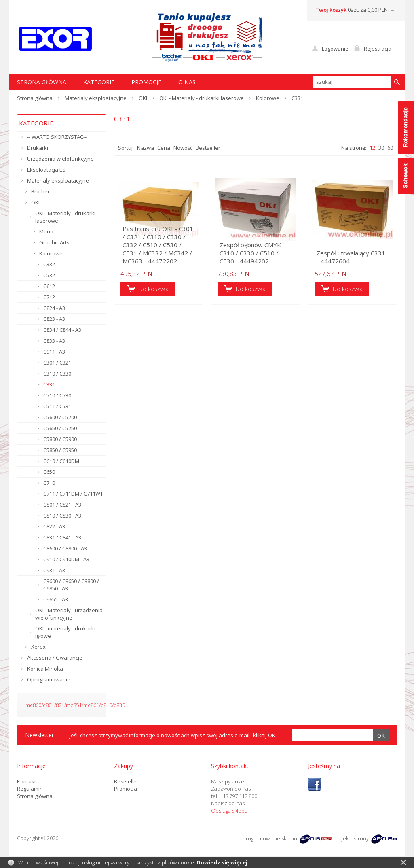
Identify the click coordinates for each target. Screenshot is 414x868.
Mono (46, 231)
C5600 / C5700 (60, 417)
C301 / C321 (57, 363)
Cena (164, 148)
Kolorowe (268, 98)
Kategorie (99, 82)
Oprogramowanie (49, 679)
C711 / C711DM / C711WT (73, 494)
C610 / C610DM (61, 461)
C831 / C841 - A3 (62, 537)
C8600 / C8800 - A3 (65, 548)
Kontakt (26, 781)
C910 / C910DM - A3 (66, 559)
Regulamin (30, 789)
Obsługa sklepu (229, 811)
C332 (49, 264)
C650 (49, 472)
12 (372, 148)
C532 (49, 275)
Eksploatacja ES (46, 170)
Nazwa (146, 148)
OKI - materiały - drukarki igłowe (65, 632)
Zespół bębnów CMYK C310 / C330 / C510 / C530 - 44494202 (250, 253)
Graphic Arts (54, 242)
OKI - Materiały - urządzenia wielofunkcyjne (69, 614)
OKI (143, 98)
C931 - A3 (54, 570)
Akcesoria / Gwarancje (55, 658)
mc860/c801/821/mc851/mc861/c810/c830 (75, 705)
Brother (40, 191)
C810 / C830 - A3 (62, 516)
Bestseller (208, 148)
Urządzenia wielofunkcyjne (60, 159)
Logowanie (335, 49)
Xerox (38, 647)
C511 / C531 (57, 406)
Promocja (126, 789)
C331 (49, 384)
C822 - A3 (54, 526)
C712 (49, 297)
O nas (187, 82)
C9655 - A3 (56, 599)
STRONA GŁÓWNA (42, 82)
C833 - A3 (54, 341)
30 (381, 148)
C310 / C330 (57, 374)
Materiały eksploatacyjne (96, 98)
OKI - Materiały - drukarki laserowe (202, 98)
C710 (49, 483)
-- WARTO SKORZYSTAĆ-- (57, 137)
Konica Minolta (45, 669)
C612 (49, 286)
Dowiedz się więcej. (223, 862)
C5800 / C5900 (60, 439)
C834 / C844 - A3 (62, 330)
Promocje (146, 82)
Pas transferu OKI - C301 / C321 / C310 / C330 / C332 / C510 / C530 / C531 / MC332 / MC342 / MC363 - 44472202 (158, 245)
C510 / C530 (57, 395)
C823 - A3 (54, 319)
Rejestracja (378, 49)
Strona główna (35, 98)
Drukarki (38, 148)
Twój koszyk (331, 10)
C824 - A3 (54, 308)
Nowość (183, 148)
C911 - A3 (54, 352)
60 (390, 148)
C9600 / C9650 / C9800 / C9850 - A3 (71, 585)
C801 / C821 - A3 (62, 505)
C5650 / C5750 (60, 428)
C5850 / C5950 (60, 450)
